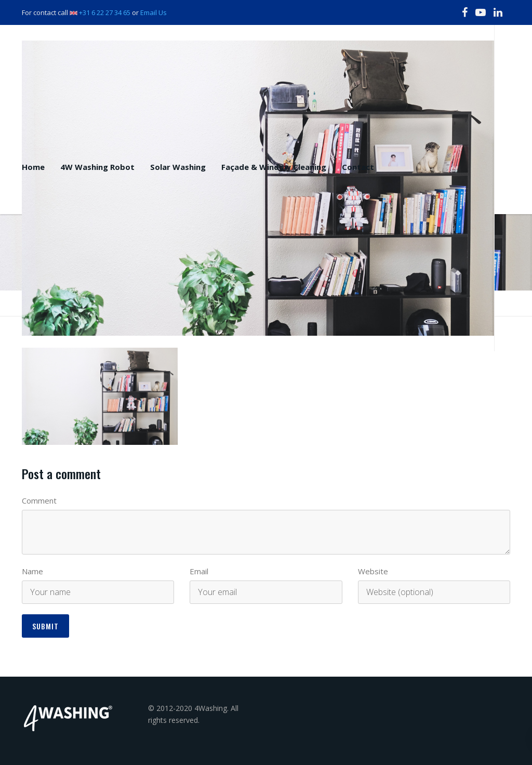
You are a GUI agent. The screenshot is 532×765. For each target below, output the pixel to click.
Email (199, 571)
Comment (39, 500)
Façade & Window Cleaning (274, 167)
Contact (358, 167)
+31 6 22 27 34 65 (105, 12)
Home (33, 167)
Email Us (154, 12)
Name (32, 571)
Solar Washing (178, 167)
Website (373, 571)
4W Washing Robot (97, 167)
